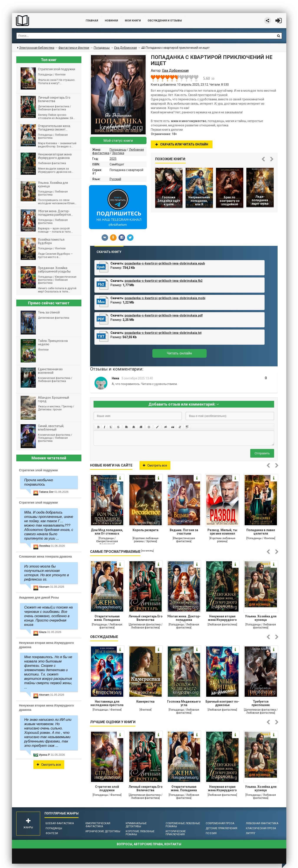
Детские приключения (221, 828)
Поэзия (211, 833)
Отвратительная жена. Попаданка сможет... (107, 618)
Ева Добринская (125, 48)
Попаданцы (118, 150)
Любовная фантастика (262, 823)
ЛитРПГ (251, 833)
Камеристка (145, 702)
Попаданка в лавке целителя (261, 532)
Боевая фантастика (60, 823)
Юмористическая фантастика (98, 825)
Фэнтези (52, 833)
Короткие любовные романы (140, 833)
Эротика (118, 153)
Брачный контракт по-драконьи (222, 703)
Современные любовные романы (183, 825)
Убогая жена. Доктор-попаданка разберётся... (184, 618)
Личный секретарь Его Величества (146, 618)
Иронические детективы (103, 831)
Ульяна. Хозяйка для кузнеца (261, 618)
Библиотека (44, 21)
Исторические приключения (176, 833)
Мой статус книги (118, 140)
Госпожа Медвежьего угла (184, 703)
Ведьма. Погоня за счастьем (184, 532)
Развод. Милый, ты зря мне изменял (222, 532)
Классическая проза (261, 828)
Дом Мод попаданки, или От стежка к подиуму (107, 532)
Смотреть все (155, 465)
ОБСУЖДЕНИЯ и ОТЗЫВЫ (165, 21)
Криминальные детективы (136, 825)
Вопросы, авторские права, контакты (149, 844)
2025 (113, 159)
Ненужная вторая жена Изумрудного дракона (222, 618)
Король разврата (146, 530)
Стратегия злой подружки (107, 788)
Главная (92, 21)
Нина (115, 378)
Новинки (111, 21)
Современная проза (220, 823)
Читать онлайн (179, 353)
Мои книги (133, 21)
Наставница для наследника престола (107, 703)
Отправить (262, 453)
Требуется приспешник (261, 703)
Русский (115, 179)
